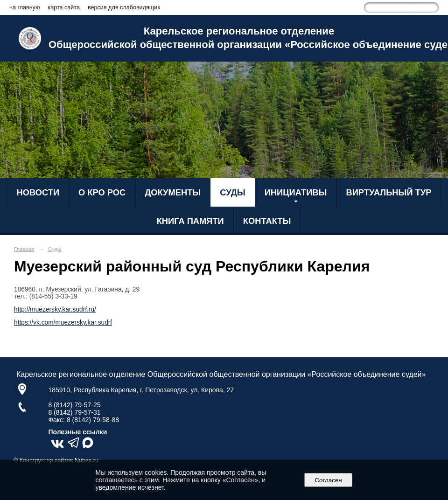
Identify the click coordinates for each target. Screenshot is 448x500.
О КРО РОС (102, 192)
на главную (24, 7)
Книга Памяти (190, 221)
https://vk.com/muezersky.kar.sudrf (63, 323)
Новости (38, 192)
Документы (173, 192)
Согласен (328, 480)
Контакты (267, 221)
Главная (24, 249)
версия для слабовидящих (124, 7)
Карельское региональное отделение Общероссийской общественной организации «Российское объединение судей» (239, 38)
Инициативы (296, 192)
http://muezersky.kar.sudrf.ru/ (55, 309)
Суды (232, 192)
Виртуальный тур (388, 192)
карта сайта (64, 7)
